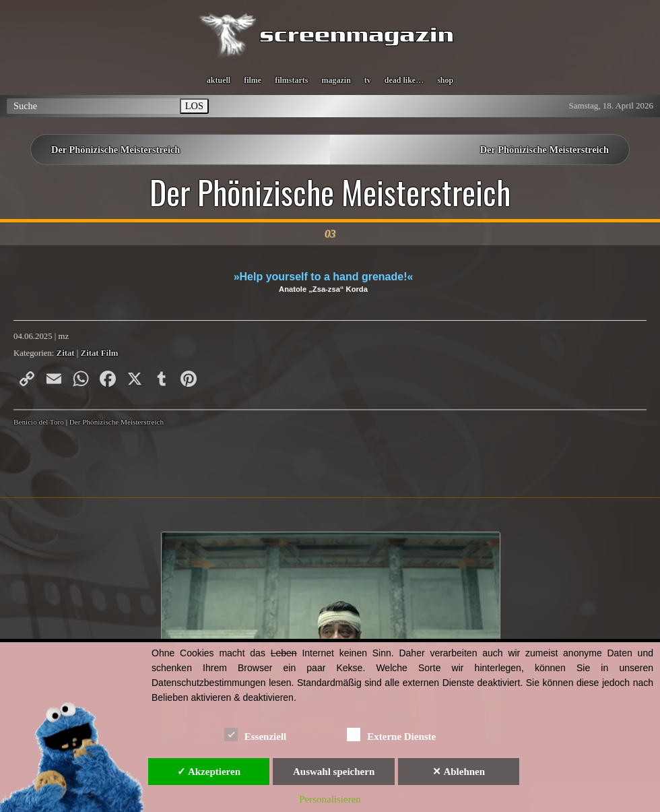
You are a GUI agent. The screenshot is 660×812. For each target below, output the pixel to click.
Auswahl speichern (334, 772)
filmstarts (291, 80)
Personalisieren (330, 799)
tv (368, 80)
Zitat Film (100, 353)
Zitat (66, 353)
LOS (194, 106)
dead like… (404, 80)
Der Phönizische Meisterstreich (115, 150)
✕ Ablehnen (459, 772)
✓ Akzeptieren (209, 772)
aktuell (219, 80)
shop (445, 80)
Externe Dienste (391, 734)
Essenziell (256, 734)
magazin (336, 80)
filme (253, 80)
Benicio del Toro (39, 422)
